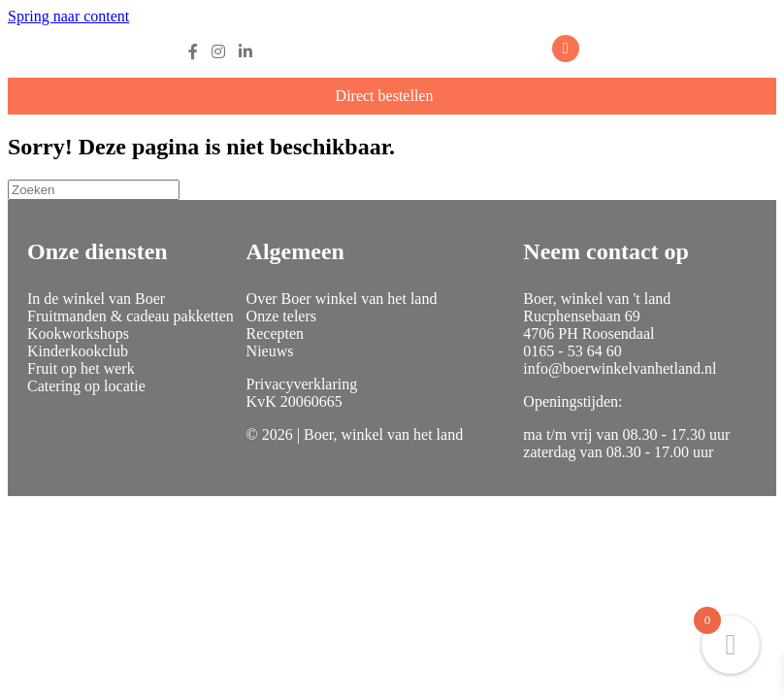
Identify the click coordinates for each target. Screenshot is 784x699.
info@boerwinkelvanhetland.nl (620, 368)
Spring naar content (68, 16)
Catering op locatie (86, 386)
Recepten (276, 333)
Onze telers (281, 316)
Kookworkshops (78, 333)
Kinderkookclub (78, 351)
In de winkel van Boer (96, 299)
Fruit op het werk (81, 368)
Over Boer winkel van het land (342, 299)
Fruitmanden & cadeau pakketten (131, 316)
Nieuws (270, 351)
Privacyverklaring (302, 384)
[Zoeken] (94, 190)
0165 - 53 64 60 (572, 351)
